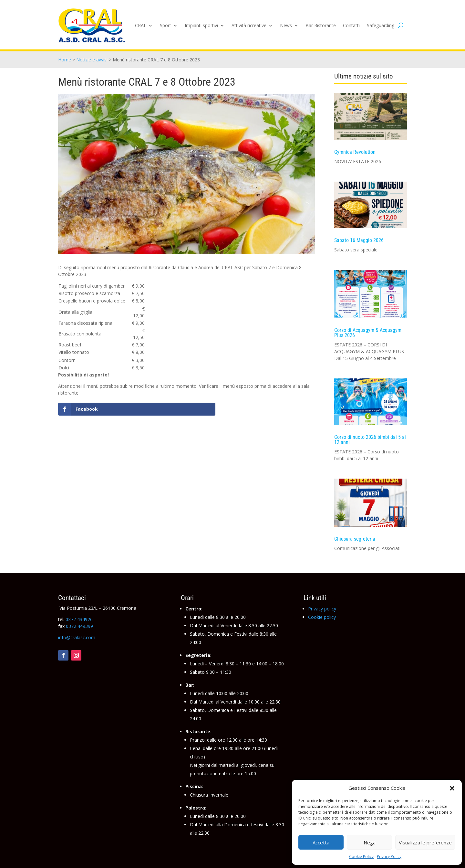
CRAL (141, 25)
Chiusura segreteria (355, 539)
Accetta (321, 842)
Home (65, 60)
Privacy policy (322, 609)
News (286, 25)
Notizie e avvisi (92, 60)
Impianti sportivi (201, 25)
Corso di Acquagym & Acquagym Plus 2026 (368, 333)
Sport (165, 25)
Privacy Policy (389, 857)
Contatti (351, 25)
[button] (452, 788)
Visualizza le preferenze (425, 842)
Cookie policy (322, 617)
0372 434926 (79, 619)
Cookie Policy (361, 857)
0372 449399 (79, 626)
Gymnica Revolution (355, 152)
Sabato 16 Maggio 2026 (359, 240)
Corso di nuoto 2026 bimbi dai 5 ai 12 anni (370, 440)
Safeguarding (381, 25)
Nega (370, 842)
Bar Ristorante (321, 25)
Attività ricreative (249, 25)
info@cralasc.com (77, 637)
